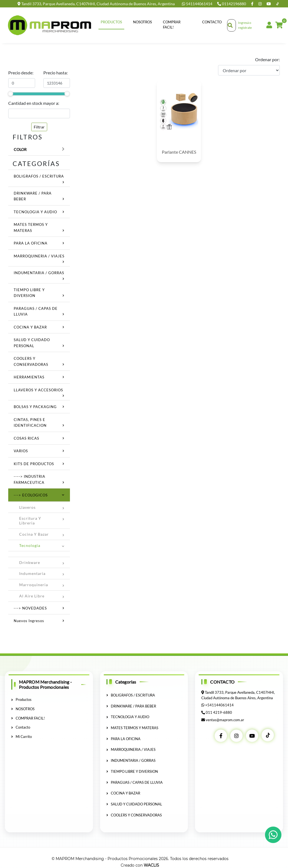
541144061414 (197, 4)
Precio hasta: (56, 73)
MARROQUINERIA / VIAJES (39, 256)
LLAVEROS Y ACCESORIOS (38, 390)
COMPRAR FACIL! (172, 25)
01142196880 (232, 4)
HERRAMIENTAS (29, 377)
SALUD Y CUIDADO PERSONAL (134, 804)
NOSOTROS (142, 22)
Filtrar (39, 127)
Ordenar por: (267, 59)
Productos (111, 22)
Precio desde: (21, 73)
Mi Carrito (22, 736)
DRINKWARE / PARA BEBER (131, 706)
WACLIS (151, 865)
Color (20, 149)
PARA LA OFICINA (31, 243)
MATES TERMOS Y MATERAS (132, 728)
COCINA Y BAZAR (30, 327)
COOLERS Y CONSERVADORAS (134, 814)
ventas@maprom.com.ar (225, 720)
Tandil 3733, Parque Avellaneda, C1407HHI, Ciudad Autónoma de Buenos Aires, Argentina (96, 4)
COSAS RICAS (26, 438)
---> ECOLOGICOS (31, 495)
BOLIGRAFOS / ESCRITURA (39, 176)
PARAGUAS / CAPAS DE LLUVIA (135, 782)
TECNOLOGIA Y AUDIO (35, 212)
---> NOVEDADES (30, 608)
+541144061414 (219, 705)
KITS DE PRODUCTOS (34, 464)
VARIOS (21, 451)
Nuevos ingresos (29, 621)
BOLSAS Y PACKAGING (35, 407)
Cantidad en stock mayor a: (34, 103)
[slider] (10, 94)
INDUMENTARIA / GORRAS (39, 273)
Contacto (212, 22)
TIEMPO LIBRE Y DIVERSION (132, 771)
